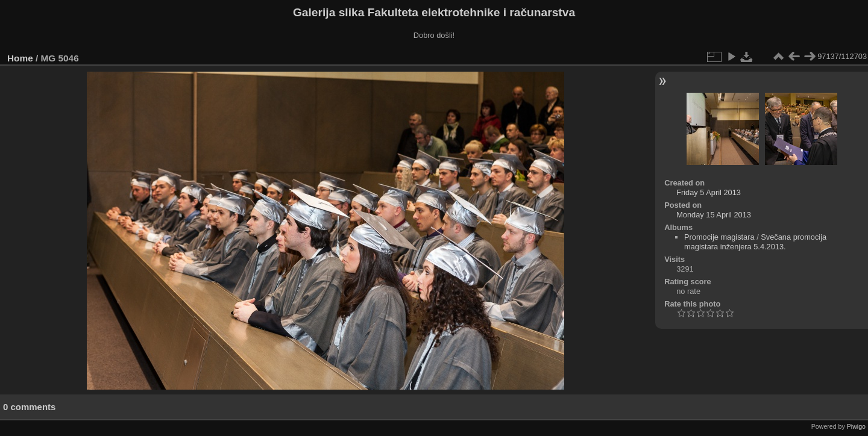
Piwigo (856, 426)
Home (20, 58)
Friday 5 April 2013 (709, 192)
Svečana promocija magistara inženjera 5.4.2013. (755, 242)
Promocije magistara (719, 237)
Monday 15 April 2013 (714, 215)
